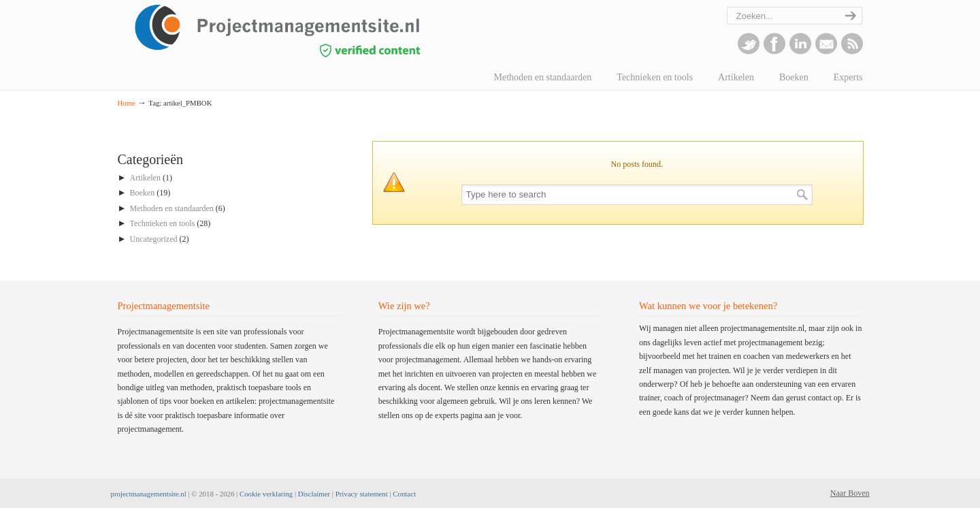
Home (127, 103)
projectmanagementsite (308, 31)
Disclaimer (314, 494)
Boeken (143, 193)
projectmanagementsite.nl (149, 494)
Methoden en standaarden (172, 208)
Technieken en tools (163, 223)
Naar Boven (850, 493)
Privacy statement (362, 494)
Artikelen (145, 178)
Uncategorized (154, 239)
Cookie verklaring (266, 494)
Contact (404, 494)
